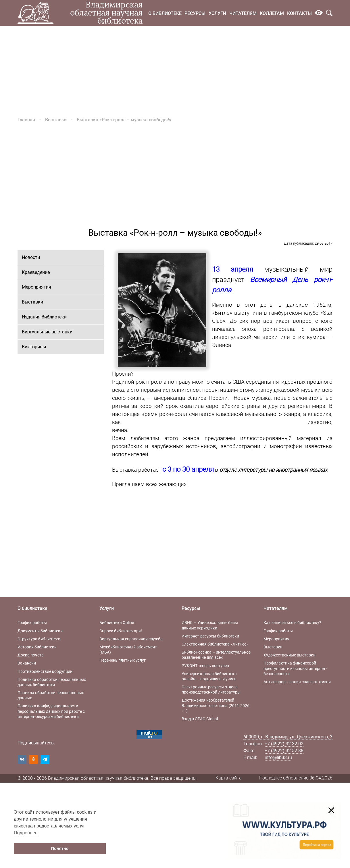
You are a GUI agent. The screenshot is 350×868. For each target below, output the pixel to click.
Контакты (299, 13)
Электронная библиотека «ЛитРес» (215, 644)
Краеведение (36, 272)
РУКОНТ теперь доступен (205, 666)
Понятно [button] (60, 848)
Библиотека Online (117, 623)
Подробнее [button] (26, 833)
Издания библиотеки (44, 317)
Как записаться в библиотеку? (292, 623)
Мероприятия (36, 287)
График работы (32, 623)
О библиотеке (165, 13)
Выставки (56, 120)
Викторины (34, 347)
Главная (26, 120)
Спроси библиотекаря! (121, 631)
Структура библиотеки (39, 639)
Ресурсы (195, 13)
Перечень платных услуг (123, 660)
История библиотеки (37, 647)
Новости (31, 257)
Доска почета (31, 655)
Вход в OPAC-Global (200, 719)
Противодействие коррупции (45, 671)
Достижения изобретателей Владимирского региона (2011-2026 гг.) (216, 705)
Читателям (243, 13)
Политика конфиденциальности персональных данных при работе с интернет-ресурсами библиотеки (51, 711)
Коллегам (272, 13)
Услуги (217, 13)
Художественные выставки (290, 655)
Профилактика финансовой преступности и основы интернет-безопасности (295, 668)
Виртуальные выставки (47, 332)
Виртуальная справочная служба (131, 639)
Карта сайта (229, 778)
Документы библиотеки (40, 631)
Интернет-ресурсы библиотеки (210, 636)
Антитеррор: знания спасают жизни (297, 682)
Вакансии (27, 663)
